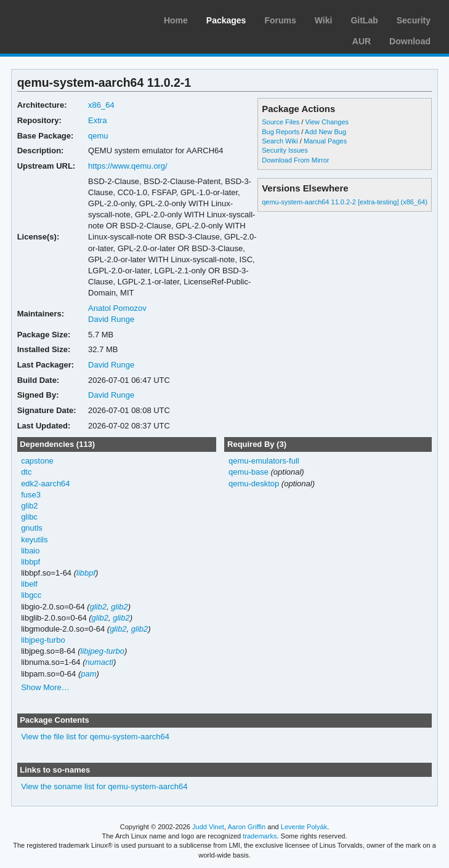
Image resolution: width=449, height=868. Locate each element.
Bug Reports (281, 132)
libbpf (30, 562)
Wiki (324, 20)
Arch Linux (68, 18)
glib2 (29, 506)
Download (410, 41)
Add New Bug (326, 132)
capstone (37, 461)
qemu (98, 136)
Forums (280, 20)
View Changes (327, 122)
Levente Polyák (304, 827)
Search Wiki (280, 141)
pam (88, 674)
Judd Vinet (208, 827)
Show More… (45, 687)
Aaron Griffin (246, 827)
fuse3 (31, 495)
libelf (29, 584)
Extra (97, 120)
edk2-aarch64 (45, 484)
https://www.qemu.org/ (127, 166)
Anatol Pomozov (117, 308)
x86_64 (101, 105)
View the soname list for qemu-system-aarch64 (104, 786)
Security (414, 20)
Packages (226, 20)
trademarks (260, 836)
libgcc (31, 595)
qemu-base (249, 472)
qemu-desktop (254, 484)
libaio (30, 551)
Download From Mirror (295, 160)
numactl (99, 662)
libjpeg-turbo (43, 640)
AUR (362, 41)
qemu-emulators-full (264, 461)
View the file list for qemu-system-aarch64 (95, 737)
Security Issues (285, 150)
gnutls (32, 528)
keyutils (34, 540)
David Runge (111, 319)
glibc (29, 517)
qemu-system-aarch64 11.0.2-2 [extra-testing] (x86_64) (345, 202)
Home (176, 20)
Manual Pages (325, 141)
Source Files (281, 122)
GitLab (364, 20)
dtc (26, 472)
